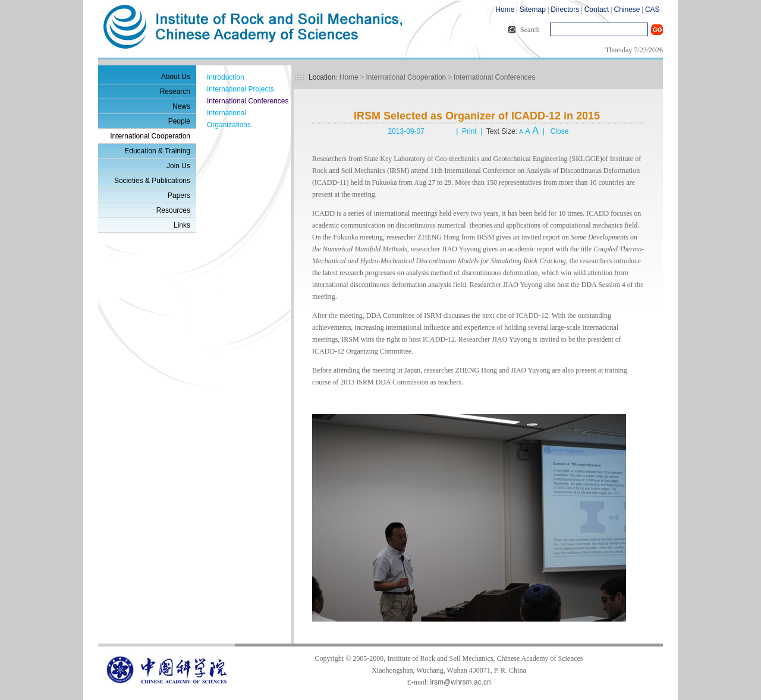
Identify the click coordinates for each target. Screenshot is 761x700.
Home (505, 10)
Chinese (627, 10)
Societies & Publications (152, 181)
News (181, 106)
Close (560, 131)
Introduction (226, 77)
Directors (565, 10)
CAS (652, 10)
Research (175, 92)
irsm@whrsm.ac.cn (460, 682)
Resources (173, 210)
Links (182, 225)
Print (469, 131)
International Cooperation (150, 136)
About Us (176, 77)
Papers (179, 196)
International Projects (240, 89)
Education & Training (157, 151)
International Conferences (248, 101)
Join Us (178, 166)
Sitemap (533, 10)
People (179, 121)
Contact (597, 10)
